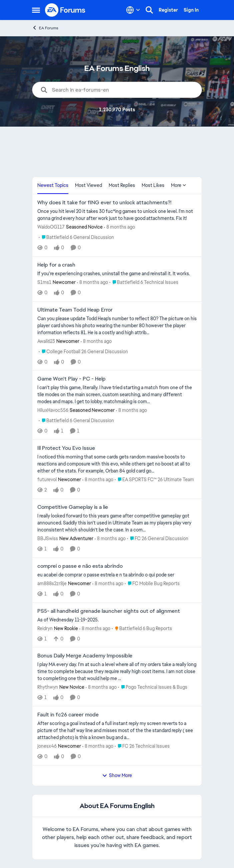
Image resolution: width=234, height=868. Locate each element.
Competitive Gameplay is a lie (73, 507)
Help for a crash (56, 265)
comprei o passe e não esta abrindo (80, 566)
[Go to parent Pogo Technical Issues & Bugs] (153, 687)
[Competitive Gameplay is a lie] (117, 523)
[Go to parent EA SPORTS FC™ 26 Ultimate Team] (154, 480)
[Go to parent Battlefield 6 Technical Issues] (144, 282)
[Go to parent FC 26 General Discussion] (158, 539)
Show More (117, 775)
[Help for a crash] (117, 274)
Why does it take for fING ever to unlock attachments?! (104, 203)
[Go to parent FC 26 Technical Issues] (142, 746)
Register (168, 10)
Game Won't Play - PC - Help (71, 379)
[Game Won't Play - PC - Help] (117, 395)
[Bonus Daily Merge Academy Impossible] (117, 672)
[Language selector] (133, 10)
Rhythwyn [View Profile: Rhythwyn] (48, 687)
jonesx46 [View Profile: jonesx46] (47, 746)
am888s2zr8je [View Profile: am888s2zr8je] (52, 583)
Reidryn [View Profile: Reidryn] (45, 628)
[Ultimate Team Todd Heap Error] (117, 325)
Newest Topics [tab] (53, 185)
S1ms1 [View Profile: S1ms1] (44, 282)
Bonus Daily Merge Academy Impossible (85, 656)
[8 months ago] (119, 227)
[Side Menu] (36, 10)
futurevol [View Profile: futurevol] (47, 479)
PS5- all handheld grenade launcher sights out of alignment (109, 611)
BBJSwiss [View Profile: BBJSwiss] (48, 538)
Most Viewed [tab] (88, 185)
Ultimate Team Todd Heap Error (75, 310)
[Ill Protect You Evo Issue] (117, 464)
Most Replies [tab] (122, 185)
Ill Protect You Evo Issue (66, 448)
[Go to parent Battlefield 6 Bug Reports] (142, 628)
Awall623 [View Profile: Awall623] (46, 341)
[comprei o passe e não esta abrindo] (117, 575)
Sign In (191, 10)
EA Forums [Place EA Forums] (45, 28)
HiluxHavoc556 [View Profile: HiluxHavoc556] (53, 410)
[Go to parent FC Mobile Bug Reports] (152, 584)
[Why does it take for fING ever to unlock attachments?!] (117, 215)
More (179, 185)
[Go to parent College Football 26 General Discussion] (83, 351)
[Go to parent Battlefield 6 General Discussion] (76, 237)
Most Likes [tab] (153, 185)
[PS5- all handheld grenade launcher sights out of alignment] (117, 620)
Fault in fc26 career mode (68, 715)
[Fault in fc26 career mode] (117, 731)
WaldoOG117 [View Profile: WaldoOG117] (51, 227)
